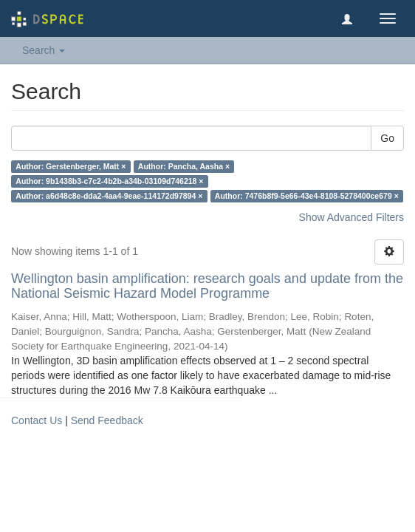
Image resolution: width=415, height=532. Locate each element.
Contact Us (37, 420)
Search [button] (44, 50)
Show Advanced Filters (351, 217)
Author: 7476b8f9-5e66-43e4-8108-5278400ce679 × (307, 196)
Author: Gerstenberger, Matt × (71, 166)
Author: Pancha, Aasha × (184, 166)
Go (387, 138)
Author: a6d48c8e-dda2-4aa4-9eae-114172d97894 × (109, 196)
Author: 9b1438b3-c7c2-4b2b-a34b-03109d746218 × (109, 181)
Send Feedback (107, 420)
